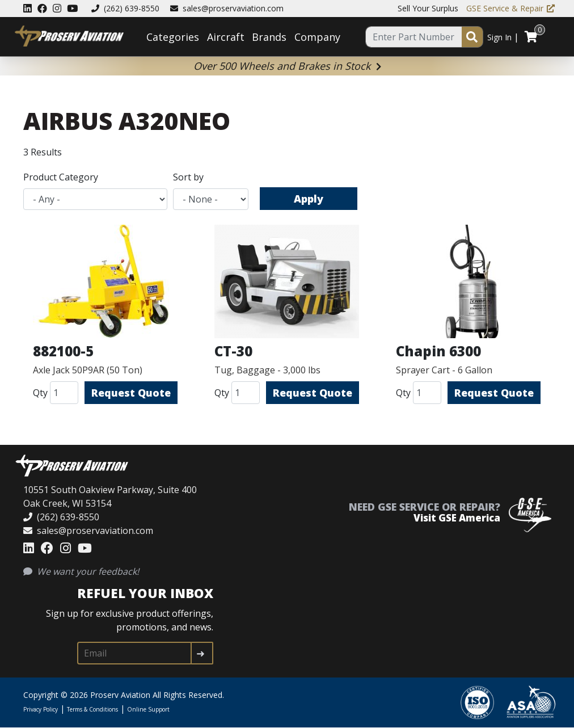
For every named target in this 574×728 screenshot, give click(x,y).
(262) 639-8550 (125, 8)
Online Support (148, 709)
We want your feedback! (81, 571)
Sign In (499, 37)
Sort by (188, 177)
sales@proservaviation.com (227, 8)
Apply (309, 199)
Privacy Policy (41, 709)
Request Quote (131, 393)
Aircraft (226, 37)
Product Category (61, 177)
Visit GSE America (457, 518)
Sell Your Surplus (428, 8)
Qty (40, 393)
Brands (269, 37)
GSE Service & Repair (510, 8)
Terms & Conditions (92, 709)
